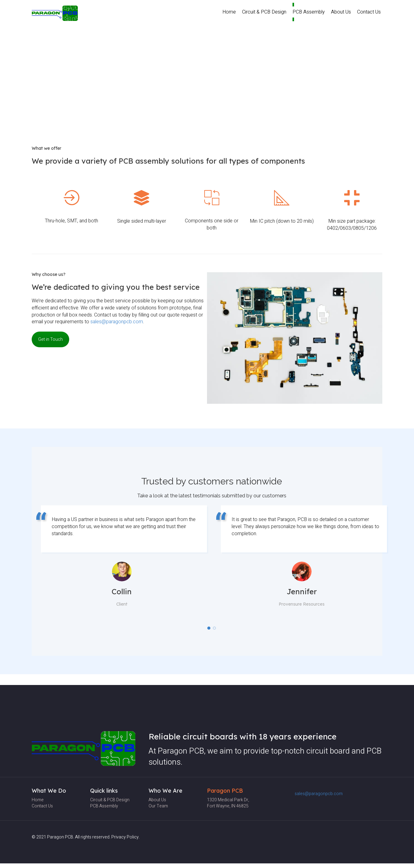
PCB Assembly (309, 12)
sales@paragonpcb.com (117, 322)
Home (229, 12)
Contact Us (369, 12)
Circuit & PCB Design (264, 12)
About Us (341, 12)
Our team (158, 806)
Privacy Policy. (125, 837)
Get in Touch (50, 339)
